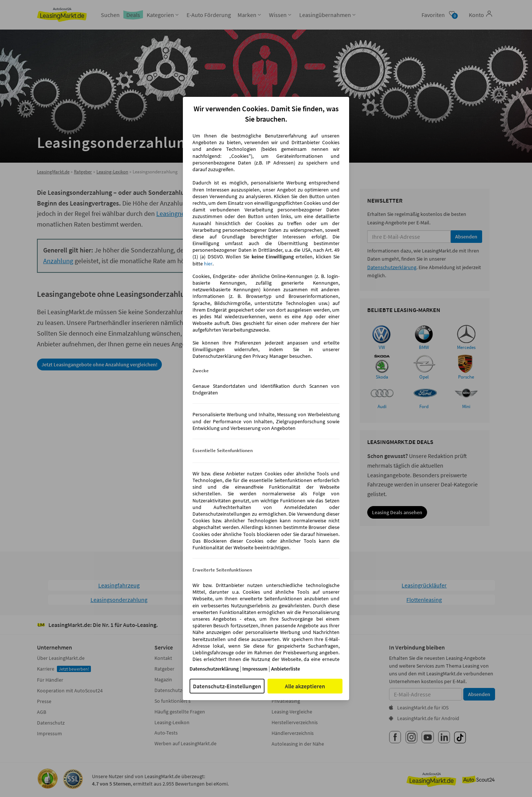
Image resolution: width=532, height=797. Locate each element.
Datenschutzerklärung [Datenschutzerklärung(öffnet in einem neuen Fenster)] (214, 669)
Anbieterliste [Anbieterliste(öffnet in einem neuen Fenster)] (286, 669)
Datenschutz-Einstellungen (227, 686)
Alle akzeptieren (305, 686)
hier (208, 264)
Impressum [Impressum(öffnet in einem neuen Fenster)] (255, 669)
